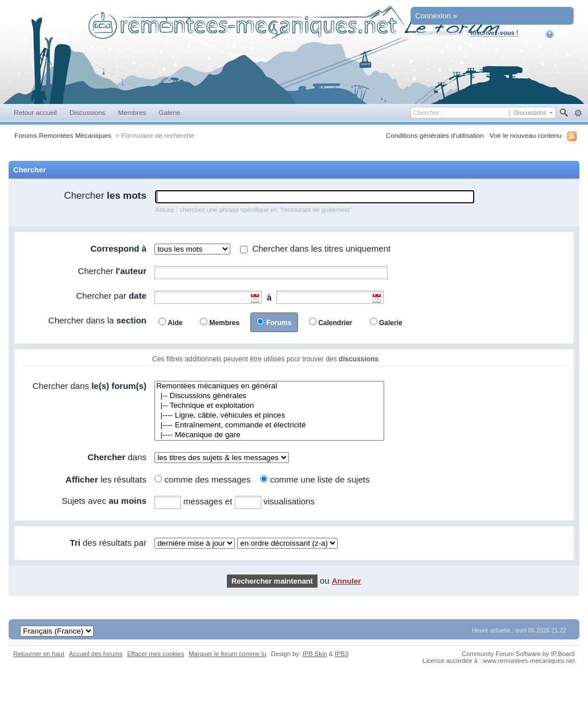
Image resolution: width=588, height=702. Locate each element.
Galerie (169, 112)
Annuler (347, 581)
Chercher (105, 196)
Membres (132, 112)
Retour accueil (35, 112)
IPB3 (342, 654)
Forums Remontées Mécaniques (63, 135)
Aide (557, 34)
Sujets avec (104, 501)
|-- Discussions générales (269, 396)
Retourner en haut (39, 654)
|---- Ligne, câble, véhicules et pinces (269, 416)
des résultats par (108, 543)
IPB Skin (315, 654)
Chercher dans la (97, 320)
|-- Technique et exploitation (269, 406)
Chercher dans (90, 386)
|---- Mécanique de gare (269, 435)
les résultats (106, 479)
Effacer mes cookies (155, 654)
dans (117, 457)
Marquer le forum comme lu (228, 654)
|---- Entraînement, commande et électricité (269, 425)
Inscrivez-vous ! (495, 33)
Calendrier (335, 323)
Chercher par (111, 296)
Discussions (88, 112)
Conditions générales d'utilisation (435, 135)
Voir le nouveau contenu (526, 135)
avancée (578, 113)
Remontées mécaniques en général (269, 386)
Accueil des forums (96, 654)
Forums (279, 323)
